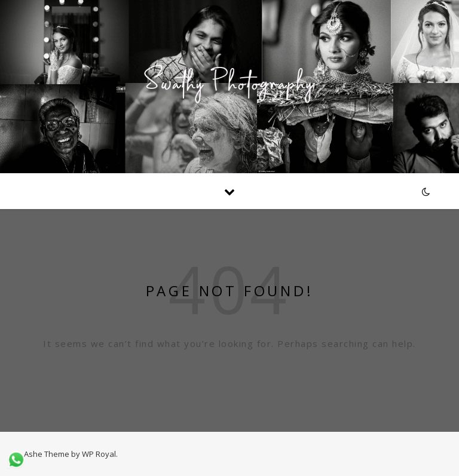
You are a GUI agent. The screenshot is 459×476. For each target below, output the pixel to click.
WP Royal (99, 454)
